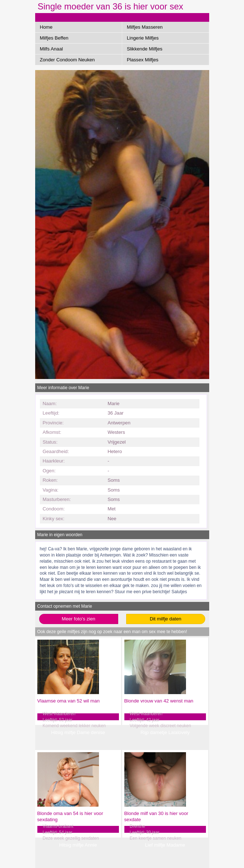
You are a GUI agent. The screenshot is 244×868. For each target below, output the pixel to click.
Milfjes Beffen (54, 38)
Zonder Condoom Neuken (67, 60)
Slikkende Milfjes (145, 49)
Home (46, 27)
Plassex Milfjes (143, 60)
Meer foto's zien (78, 619)
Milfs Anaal (51, 49)
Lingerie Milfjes (143, 38)
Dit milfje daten (166, 619)
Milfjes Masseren (145, 27)
